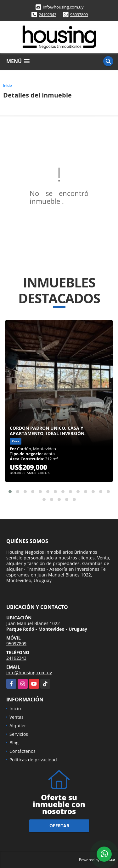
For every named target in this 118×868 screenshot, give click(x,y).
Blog (14, 743)
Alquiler (18, 726)
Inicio (8, 85)
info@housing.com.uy (63, 7)
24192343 (48, 15)
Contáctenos (22, 751)
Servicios (19, 734)
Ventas (17, 717)
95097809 (79, 15)
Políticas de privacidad (33, 760)
